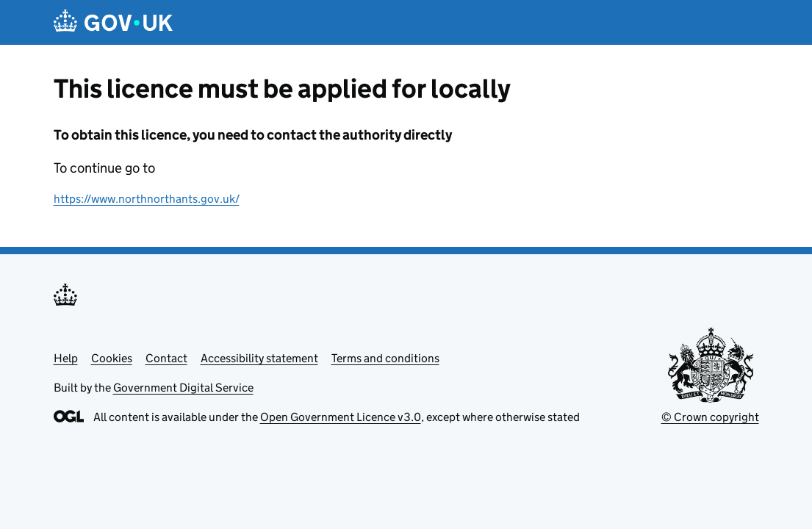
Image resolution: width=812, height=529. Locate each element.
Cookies (112, 358)
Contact (166, 358)
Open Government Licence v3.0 (341, 417)
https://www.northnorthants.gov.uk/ (147, 199)
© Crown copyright (710, 417)
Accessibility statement (259, 358)
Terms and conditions (385, 358)
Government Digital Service (183, 388)
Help (66, 358)
